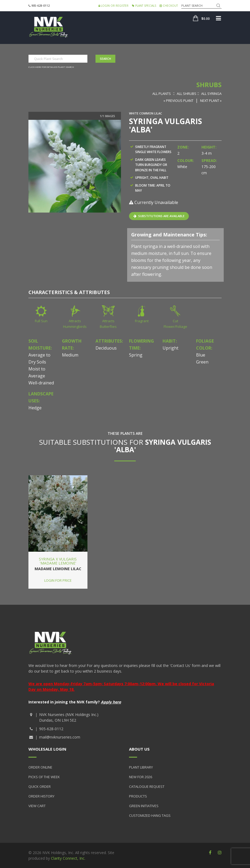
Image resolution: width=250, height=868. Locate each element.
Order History (41, 796)
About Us (139, 749)
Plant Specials (144, 6)
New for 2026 (141, 777)
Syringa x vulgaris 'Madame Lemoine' (58, 561)
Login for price (58, 580)
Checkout (169, 6)
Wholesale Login (47, 749)
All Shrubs (187, 94)
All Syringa (211, 94)
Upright (170, 348)
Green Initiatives (144, 806)
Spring (136, 355)
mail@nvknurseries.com (60, 737)
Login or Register (113, 6)
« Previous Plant (178, 101)
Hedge (35, 408)
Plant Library (141, 767)
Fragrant (142, 321)
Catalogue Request (147, 787)
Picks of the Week (44, 777)
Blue (201, 355)
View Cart (37, 806)
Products (138, 796)
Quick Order (40, 787)
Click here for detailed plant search (51, 67)
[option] (75, 166)
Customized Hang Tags (150, 815)
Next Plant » (211, 101)
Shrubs (209, 85)
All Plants (162, 94)
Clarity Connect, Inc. (68, 858)
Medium (70, 355)
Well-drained (41, 383)
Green (202, 362)
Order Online (40, 767)
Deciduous (106, 348)
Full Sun (41, 321)
